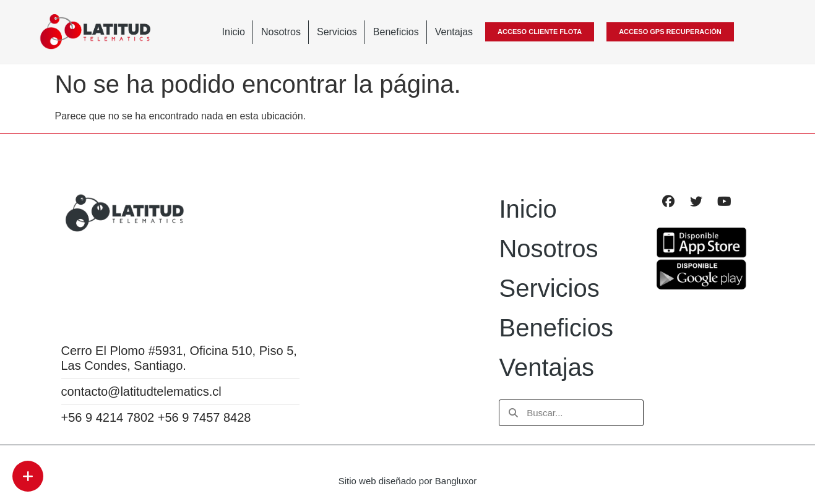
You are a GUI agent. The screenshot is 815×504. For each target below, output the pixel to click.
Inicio (234, 32)
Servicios (337, 32)
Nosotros (281, 32)
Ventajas (454, 32)
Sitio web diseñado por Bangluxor (407, 481)
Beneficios (396, 32)
